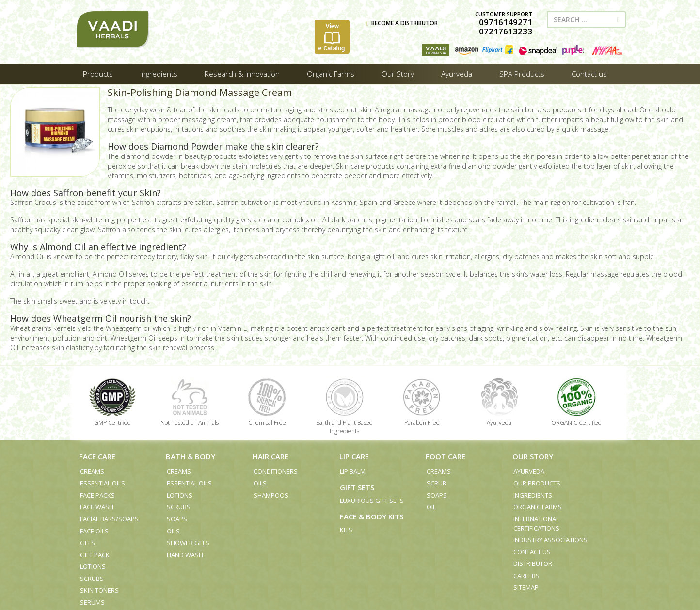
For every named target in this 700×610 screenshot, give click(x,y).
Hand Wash (185, 555)
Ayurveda (529, 471)
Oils (173, 531)
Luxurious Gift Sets (372, 501)
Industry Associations (550, 540)
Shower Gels (188, 543)
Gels (87, 543)
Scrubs (92, 579)
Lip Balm (353, 471)
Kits (346, 530)
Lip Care (354, 456)
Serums (92, 602)
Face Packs (97, 495)
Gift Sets (357, 487)
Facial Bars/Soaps (109, 519)
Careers (526, 576)
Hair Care (270, 456)
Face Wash (97, 507)
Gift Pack (95, 555)
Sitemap (526, 587)
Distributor (533, 563)
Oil (431, 507)
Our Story (533, 456)
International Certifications (536, 524)
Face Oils (94, 531)
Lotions (93, 566)
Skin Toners (99, 590)
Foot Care (445, 456)
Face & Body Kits (372, 516)
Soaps (177, 519)
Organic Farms (538, 507)
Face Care (97, 456)
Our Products (537, 483)
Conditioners (276, 471)
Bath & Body (191, 456)
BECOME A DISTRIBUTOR (402, 23)
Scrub (437, 483)
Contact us (532, 552)
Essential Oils (103, 483)
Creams (92, 471)
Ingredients (533, 495)
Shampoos (271, 495)
